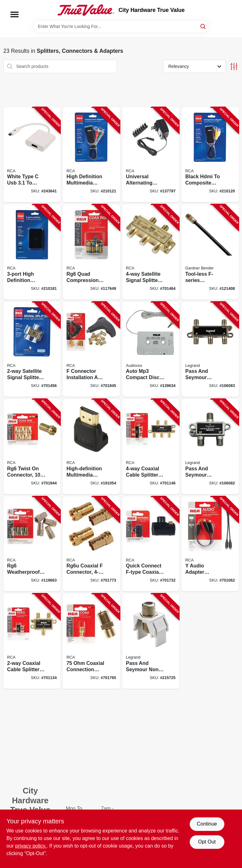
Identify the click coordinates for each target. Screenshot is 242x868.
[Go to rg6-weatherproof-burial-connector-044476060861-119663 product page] (32, 544)
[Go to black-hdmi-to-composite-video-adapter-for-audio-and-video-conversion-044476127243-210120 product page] (210, 155)
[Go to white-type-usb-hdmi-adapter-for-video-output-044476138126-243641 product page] (32, 155)
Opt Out (207, 842)
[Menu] (14, 14)
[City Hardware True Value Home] (86, 10)
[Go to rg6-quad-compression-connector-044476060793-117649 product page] (91, 252)
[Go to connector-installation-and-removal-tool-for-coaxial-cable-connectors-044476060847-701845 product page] (91, 349)
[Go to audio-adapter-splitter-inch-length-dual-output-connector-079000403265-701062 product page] (210, 544)
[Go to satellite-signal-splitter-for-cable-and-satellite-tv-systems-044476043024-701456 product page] (32, 349)
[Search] (203, 26)
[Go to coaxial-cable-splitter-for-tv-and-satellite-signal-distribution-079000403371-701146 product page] (151, 447)
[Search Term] (121, 26)
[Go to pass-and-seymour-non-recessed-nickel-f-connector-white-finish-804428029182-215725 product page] (151, 641)
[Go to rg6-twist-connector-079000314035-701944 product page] (32, 447)
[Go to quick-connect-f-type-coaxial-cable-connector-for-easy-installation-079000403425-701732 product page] (151, 544)
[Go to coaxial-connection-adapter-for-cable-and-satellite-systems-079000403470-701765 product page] (91, 641)
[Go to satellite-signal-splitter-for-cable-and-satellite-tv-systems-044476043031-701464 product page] (151, 252)
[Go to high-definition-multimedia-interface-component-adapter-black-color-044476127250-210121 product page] (91, 155)
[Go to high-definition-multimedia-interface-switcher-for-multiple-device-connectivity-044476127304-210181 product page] (32, 252)
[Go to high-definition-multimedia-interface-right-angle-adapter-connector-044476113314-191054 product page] (91, 447)
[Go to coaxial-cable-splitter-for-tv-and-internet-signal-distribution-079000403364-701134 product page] (32, 641)
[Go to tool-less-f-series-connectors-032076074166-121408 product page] (210, 252)
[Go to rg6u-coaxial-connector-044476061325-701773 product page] (91, 544)
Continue (207, 824)
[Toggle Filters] (234, 66)
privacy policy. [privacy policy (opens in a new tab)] (31, 846)
